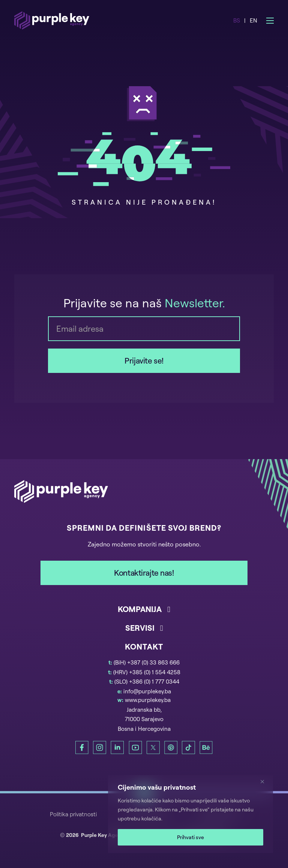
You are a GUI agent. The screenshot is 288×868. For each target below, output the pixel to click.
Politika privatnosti (73, 814)
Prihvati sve (190, 837)
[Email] (144, 329)
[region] (190, 814)
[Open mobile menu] (270, 21)
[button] (144, 613)
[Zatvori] (265, 781)
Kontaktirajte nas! (144, 573)
